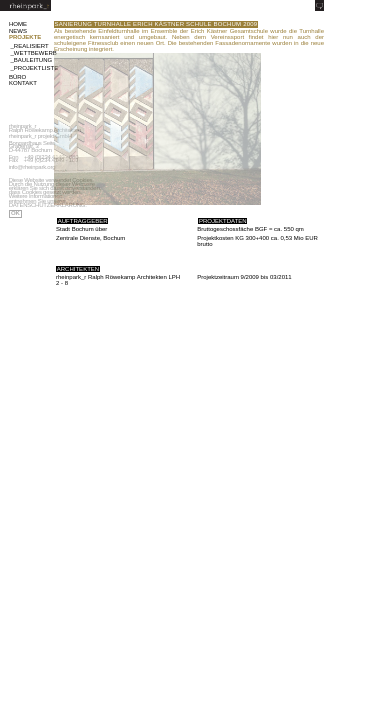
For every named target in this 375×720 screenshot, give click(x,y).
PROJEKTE (25, 37)
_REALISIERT (30, 46)
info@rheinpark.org (32, 167)
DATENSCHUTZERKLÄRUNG (47, 205)
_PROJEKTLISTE (30, 68)
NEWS (18, 31)
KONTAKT (23, 83)
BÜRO (17, 77)
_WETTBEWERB (30, 53)
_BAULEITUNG (30, 60)
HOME (18, 24)
